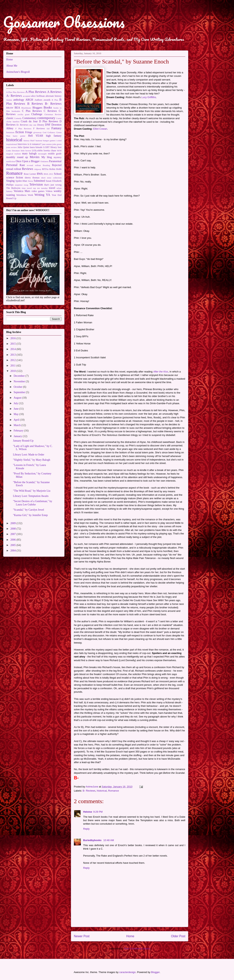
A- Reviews (14, 96)
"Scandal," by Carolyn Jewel (29, 510)
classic (10, 118)
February (19, 431)
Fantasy (56, 128)
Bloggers (37, 108)
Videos (49, 191)
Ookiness (44, 161)
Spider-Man (21, 181)
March (17, 425)
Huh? (32, 140)
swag (26, 185)
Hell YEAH (35, 136)
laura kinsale (36, 147)
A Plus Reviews (36, 92)
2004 (14, 551)
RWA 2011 (49, 174)
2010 (14, 371)
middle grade (55, 154)
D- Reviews (22, 125)
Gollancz (51, 132)
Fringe (29, 132)
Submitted (39, 181)
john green (57, 144)
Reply (86, 829)
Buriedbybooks (93, 840)
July (16, 403)
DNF (48, 125)
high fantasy (54, 136)
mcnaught (42, 154)
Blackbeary (26, 108)
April (17, 420)
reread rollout (14, 169)
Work (30, 195)
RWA (40, 174)
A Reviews (54, 92)
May (16, 414)
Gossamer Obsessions (64, 22)
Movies (35, 157)
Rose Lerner (30, 174)
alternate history (54, 96)
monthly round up (17, 157)
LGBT (47, 147)
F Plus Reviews (23, 128)
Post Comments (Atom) (137, 949)
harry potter (19, 136)
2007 (14, 534)
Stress (30, 181)
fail (48, 128)
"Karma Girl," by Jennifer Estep (30, 515)
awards (47, 100)
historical (102, 791)
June (16, 409)
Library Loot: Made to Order (29, 455)
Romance (114, 791)
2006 (14, 540)
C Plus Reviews (32, 111)
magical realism (13, 154)
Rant (22, 165)
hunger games (49, 140)
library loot (56, 147)
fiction (20, 132)
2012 (14, 360)
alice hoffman (38, 96)
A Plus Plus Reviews (15, 92)
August (18, 398)
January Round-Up (23, 441)
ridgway (38, 169)
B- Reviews (89, 791)
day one (33, 125)
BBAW (10, 108)
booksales (16, 111)
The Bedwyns (13, 188)
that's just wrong (53, 185)
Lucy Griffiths (149, 97)
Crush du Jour (29, 121)
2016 (14, 338)
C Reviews (50, 111)
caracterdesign (127, 972)
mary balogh (29, 154)
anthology (19, 100)
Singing (10, 181)
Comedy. (18, 118)
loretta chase (50, 151)
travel (52, 188)
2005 (14, 545)
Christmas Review (53, 114)
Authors (38, 100)
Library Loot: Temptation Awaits (31, 496)
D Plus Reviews (49, 121)
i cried (59, 140)
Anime (9, 100)
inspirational (12, 144)
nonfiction (11, 161)
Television (36, 184)
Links (9, 151)
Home (130, 936)
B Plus (55, 100)
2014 (14, 349)
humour (39, 140)
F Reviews (39, 128)
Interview (22, 144)
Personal (12, 165)
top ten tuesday (40, 188)
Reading (46, 165)
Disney (41, 125)
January (18, 436)
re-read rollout (34, 165)
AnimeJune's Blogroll (18, 72)
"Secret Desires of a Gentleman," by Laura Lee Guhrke (33, 503)
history (27, 140)
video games (38, 191)
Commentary (29, 118)
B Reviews (35, 104)
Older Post (178, 936)
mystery (58, 157)
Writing (39, 195)
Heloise (88, 812)
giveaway (37, 132)
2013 (14, 355)
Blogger (155, 972)
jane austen (47, 144)
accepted (27, 96)
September (20, 392)
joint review (12, 147)
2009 (14, 523)
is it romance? (35, 144)
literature (16, 151)
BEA (17, 108)
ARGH (29, 100)
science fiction (15, 178)
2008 (14, 529)
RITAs (45, 169)
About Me (12, 66)
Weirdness (21, 195)
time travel (27, 188)
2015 (14, 344)
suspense (19, 185)
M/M (59, 151)
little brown (26, 151)
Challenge (37, 114)
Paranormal (55, 161)
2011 (13, 366)
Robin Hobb (55, 169)
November (20, 381)
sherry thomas (32, 178)
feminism (10, 132)
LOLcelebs (37, 151)
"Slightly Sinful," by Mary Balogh (32, 460)
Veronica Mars (22, 191)
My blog (47, 157)
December (19, 376)
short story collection (51, 178)
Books (48, 107)
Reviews (28, 169)
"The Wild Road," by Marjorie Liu (32, 491)
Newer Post (82, 936)
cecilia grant (24, 114)
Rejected (57, 165)
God (45, 132)
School (58, 174)
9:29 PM (98, 812)
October (18, 387)
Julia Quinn (23, 147)
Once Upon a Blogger (28, 161)
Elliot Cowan (100, 129)
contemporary (46, 118)
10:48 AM (109, 840)
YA (48, 195)
